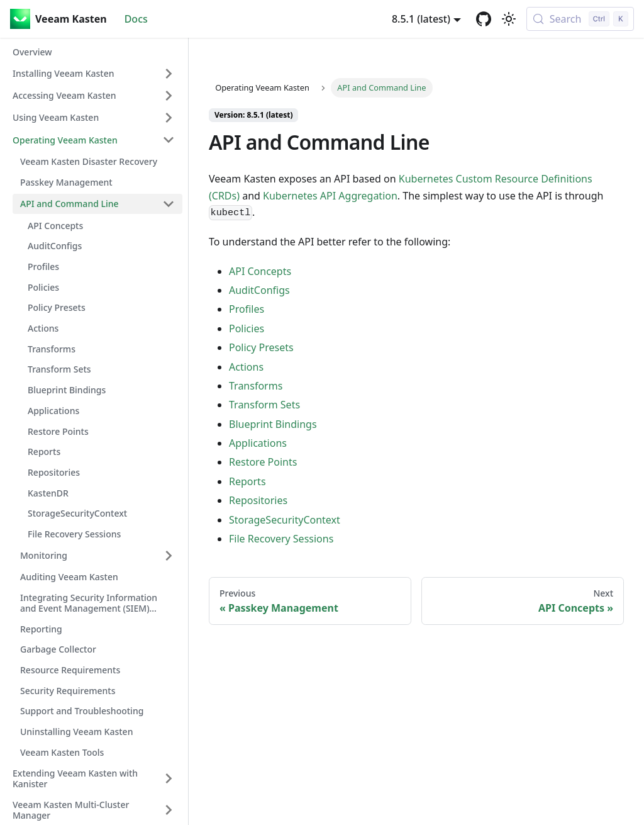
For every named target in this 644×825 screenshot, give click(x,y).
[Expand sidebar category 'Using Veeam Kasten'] (169, 118)
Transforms (256, 386)
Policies (247, 328)
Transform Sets (264, 405)
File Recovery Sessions (281, 539)
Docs (136, 19)
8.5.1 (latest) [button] (421, 19)
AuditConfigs (259, 290)
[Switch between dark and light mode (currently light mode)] (509, 19)
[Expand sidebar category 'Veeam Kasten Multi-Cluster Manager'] (169, 810)
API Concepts (260, 271)
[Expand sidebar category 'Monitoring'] (169, 556)
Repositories (258, 500)
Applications (258, 443)
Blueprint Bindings (273, 424)
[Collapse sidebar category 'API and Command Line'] (169, 204)
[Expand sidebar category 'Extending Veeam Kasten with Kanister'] (169, 779)
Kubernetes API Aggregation (330, 196)
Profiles (247, 309)
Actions (246, 367)
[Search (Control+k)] (580, 19)
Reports (247, 481)
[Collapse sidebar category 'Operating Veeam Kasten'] (169, 140)
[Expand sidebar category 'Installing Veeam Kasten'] (169, 74)
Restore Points (263, 462)
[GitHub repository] (484, 19)
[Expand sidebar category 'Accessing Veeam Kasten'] (169, 96)
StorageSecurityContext (285, 520)
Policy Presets (261, 347)
